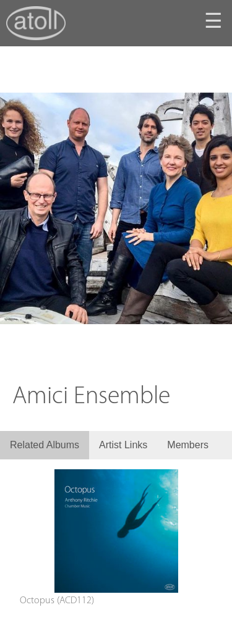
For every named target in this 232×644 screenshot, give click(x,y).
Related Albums (45, 445)
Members (188, 445)
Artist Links (123, 445)
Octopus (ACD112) (57, 601)
